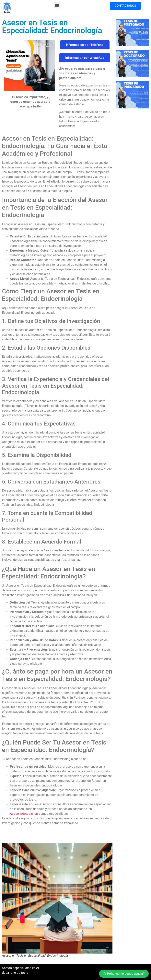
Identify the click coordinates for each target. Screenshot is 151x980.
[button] (57, 5)
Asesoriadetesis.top (24, 814)
